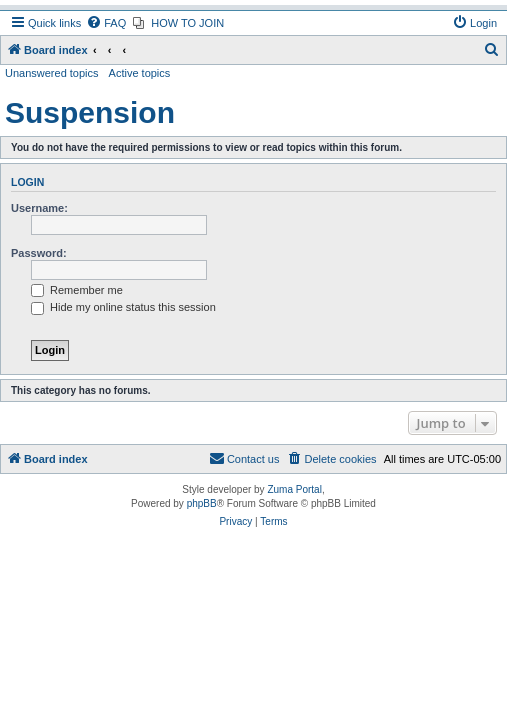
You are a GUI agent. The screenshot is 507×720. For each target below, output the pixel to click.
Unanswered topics (52, 73)
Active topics (140, 73)
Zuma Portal (294, 489)
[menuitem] (106, 23)
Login (27, 182)
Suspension (90, 112)
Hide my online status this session (123, 307)
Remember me (77, 290)
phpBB (202, 503)
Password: (39, 253)
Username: (39, 208)
